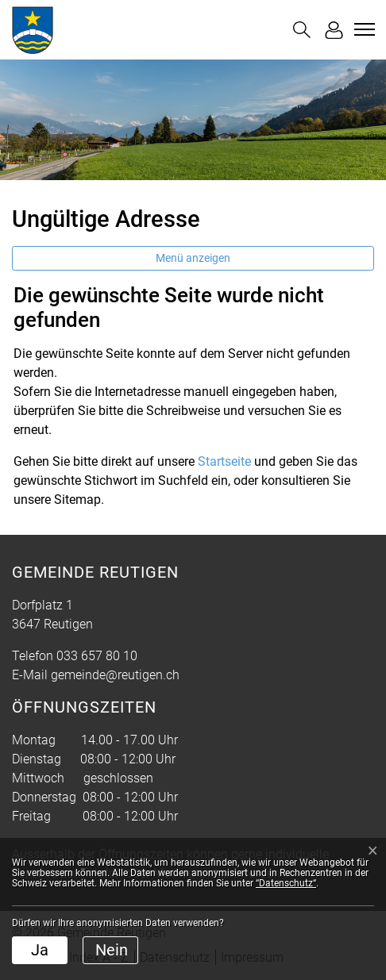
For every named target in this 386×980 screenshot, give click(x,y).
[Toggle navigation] (362, 29)
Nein (112, 950)
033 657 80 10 (97, 656)
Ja (40, 950)
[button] (302, 30)
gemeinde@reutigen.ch (115, 675)
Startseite (224, 461)
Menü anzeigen (193, 258)
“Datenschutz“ (286, 883)
